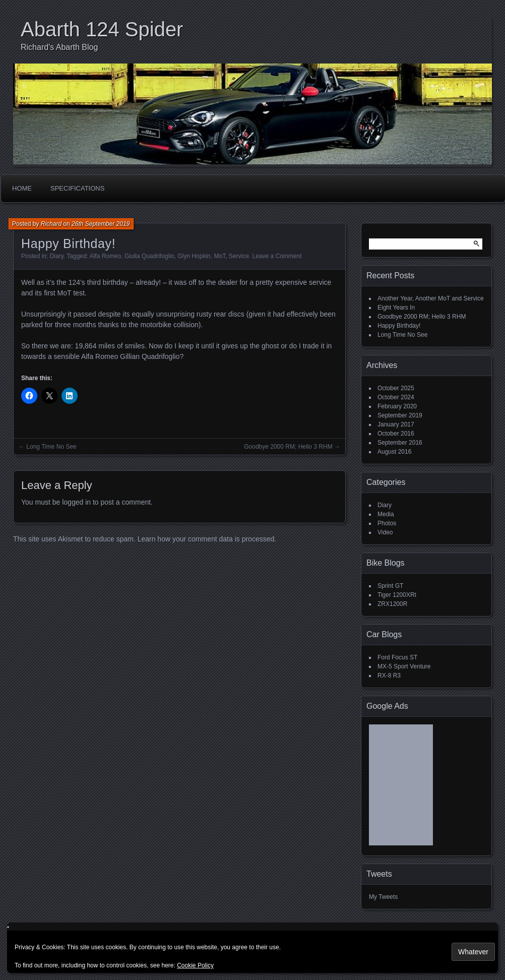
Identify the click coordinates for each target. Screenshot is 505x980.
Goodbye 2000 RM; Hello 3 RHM (288, 447)
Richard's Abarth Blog (59, 47)
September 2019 (400, 415)
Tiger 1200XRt (397, 595)
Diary (57, 256)
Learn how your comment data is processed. (207, 539)
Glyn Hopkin (194, 256)
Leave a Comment (277, 256)
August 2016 (394, 452)
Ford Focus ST (397, 657)
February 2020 (397, 406)
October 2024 (396, 397)
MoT (219, 256)
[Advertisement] (401, 789)
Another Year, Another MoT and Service (431, 298)
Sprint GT (390, 586)
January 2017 (396, 424)
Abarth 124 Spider (102, 29)
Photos (387, 523)
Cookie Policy (195, 965)
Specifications (77, 188)
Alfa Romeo (106, 256)
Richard (51, 224)
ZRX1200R (392, 604)
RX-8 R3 (389, 676)
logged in (76, 502)
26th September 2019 (101, 224)
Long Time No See (51, 447)
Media (386, 514)
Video (385, 532)
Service (239, 256)
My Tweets (383, 897)
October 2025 (396, 388)
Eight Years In (396, 308)
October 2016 (396, 434)
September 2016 (400, 443)
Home (22, 188)
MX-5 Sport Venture (404, 666)
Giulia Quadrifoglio (149, 256)
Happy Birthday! (399, 326)
